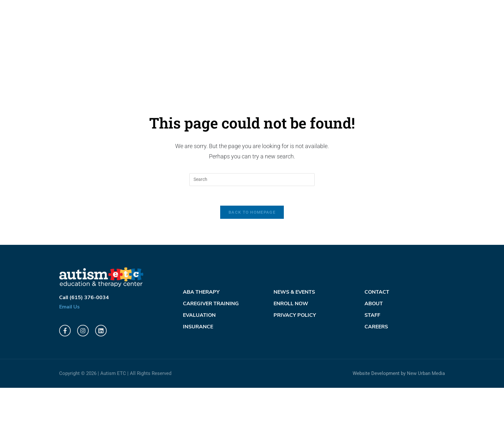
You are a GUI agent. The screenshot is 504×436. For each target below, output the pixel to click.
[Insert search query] (252, 228)
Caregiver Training (211, 352)
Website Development (376, 422)
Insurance (198, 375)
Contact (377, 341)
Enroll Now (291, 352)
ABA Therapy (201, 341)
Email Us (69, 355)
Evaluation (199, 364)
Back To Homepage (252, 260)
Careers (376, 375)
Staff (372, 364)
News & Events (294, 341)
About (374, 352)
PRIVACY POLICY (295, 364)
